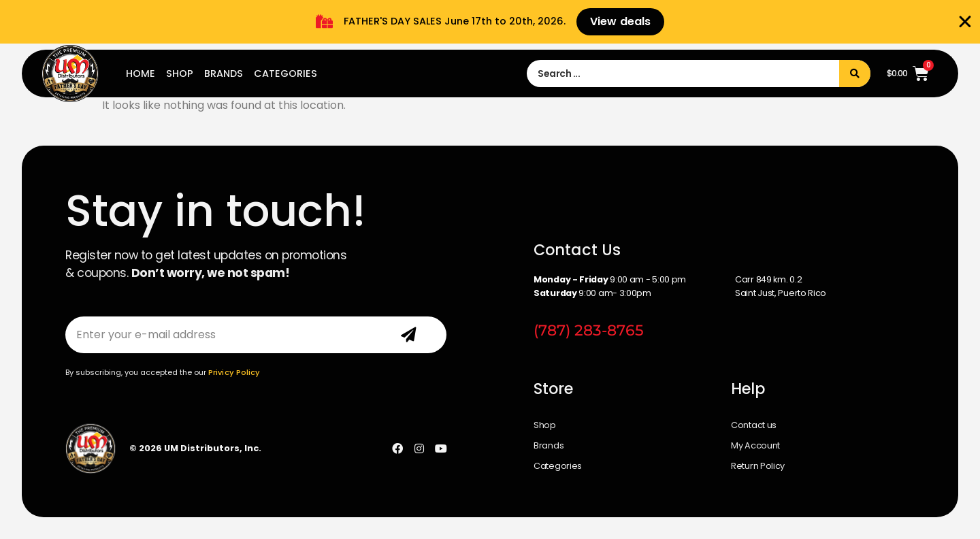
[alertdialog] (490, 22)
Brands (224, 73)
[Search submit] (855, 73)
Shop (180, 73)
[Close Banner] (965, 22)
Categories (285, 73)
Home (141, 73)
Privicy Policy (234, 372)
